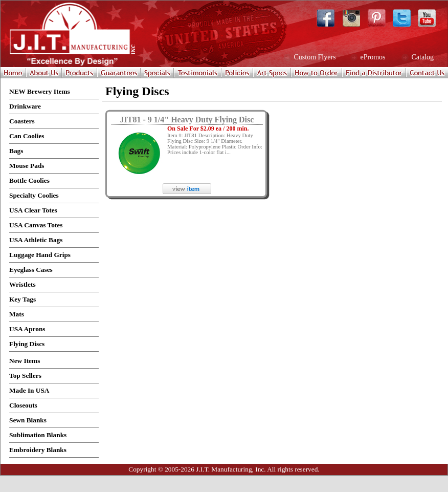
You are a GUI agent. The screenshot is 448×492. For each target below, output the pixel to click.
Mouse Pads (27, 166)
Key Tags (23, 299)
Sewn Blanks (28, 420)
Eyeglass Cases (31, 270)
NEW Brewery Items (40, 91)
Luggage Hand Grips (40, 255)
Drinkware (25, 106)
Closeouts (23, 405)
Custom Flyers (314, 57)
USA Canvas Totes (36, 225)
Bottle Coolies (29, 180)
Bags (16, 151)
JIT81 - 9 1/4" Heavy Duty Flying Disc (187, 120)
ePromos (372, 57)
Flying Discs (27, 344)
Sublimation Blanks (38, 435)
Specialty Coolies (34, 195)
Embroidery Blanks (38, 450)
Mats (17, 314)
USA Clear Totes (33, 210)
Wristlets (23, 284)
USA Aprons (27, 329)
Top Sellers (25, 376)
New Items (25, 361)
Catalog (422, 57)
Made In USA (29, 390)
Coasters (22, 121)
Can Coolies (27, 136)
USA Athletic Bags (36, 240)
